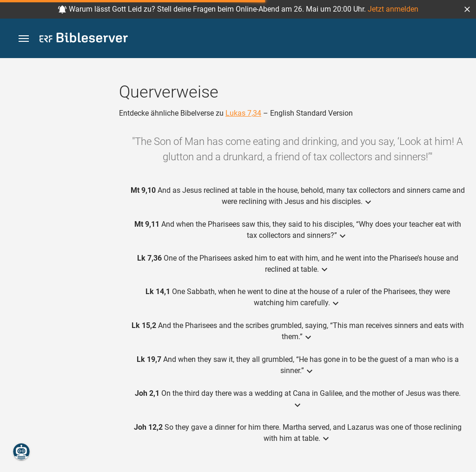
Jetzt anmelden (393, 9)
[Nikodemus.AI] (21, 452)
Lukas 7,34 (243, 113)
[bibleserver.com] (84, 39)
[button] (467, 9)
